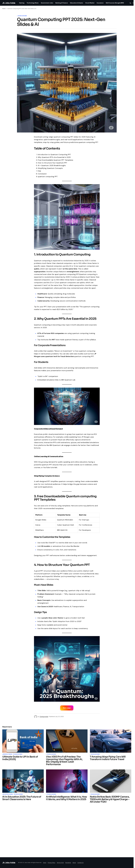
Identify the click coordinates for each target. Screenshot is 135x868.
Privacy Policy (52, 863)
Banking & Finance (8, 754)
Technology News (22, 16)
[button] (130, 3)
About (74, 863)
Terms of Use (60, 863)
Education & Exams (8, 794)
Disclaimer (68, 863)
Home (4, 9)
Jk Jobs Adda (9, 3)
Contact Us (80, 863)
